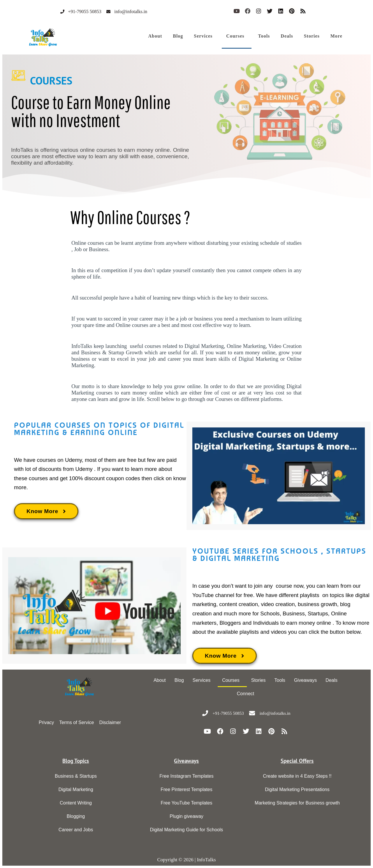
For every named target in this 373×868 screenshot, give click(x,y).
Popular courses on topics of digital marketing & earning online (99, 429)
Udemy (73, 460)
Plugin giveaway (186, 816)
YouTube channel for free (223, 595)
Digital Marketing (76, 789)
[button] (205, 36)
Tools (264, 36)
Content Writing (76, 803)
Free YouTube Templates (186, 803)
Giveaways (305, 680)
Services (203, 36)
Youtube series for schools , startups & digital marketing (279, 555)
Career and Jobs (76, 830)
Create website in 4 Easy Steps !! (297, 776)
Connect (246, 694)
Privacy (46, 722)
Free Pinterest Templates (186, 789)
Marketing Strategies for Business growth (297, 803)
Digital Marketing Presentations (297, 789)
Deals (287, 36)
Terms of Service (76, 722)
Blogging (76, 816)
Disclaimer (110, 722)
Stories (312, 36)
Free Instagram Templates (186, 776)
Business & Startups (76, 776)
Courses (235, 36)
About (155, 36)
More (336, 36)
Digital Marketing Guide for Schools (187, 830)
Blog (178, 36)
